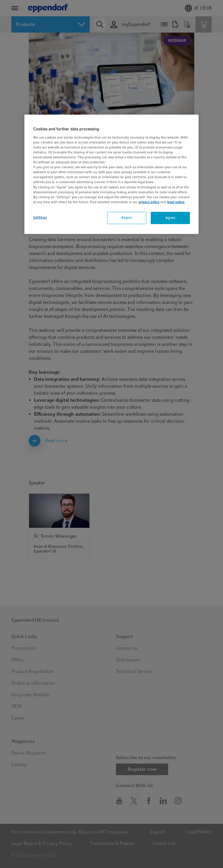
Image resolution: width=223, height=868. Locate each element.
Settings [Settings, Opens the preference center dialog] (40, 217)
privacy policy (149, 202)
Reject (126, 218)
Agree (170, 218)
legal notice (176, 202)
